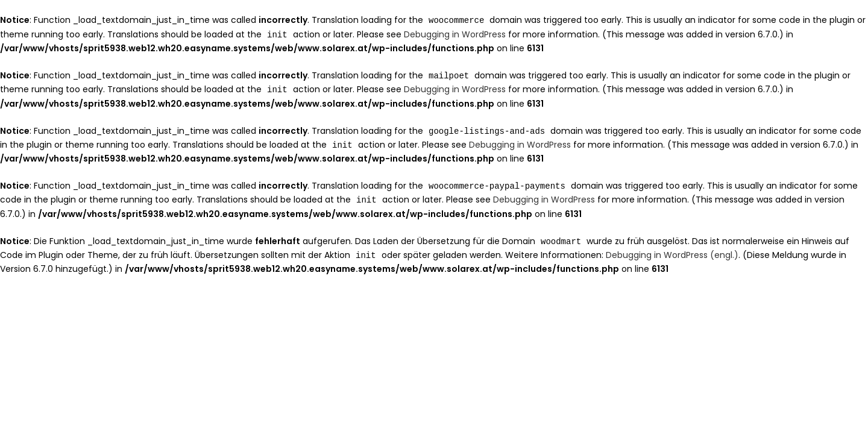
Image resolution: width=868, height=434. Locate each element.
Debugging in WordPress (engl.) (672, 250)
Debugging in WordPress (455, 34)
